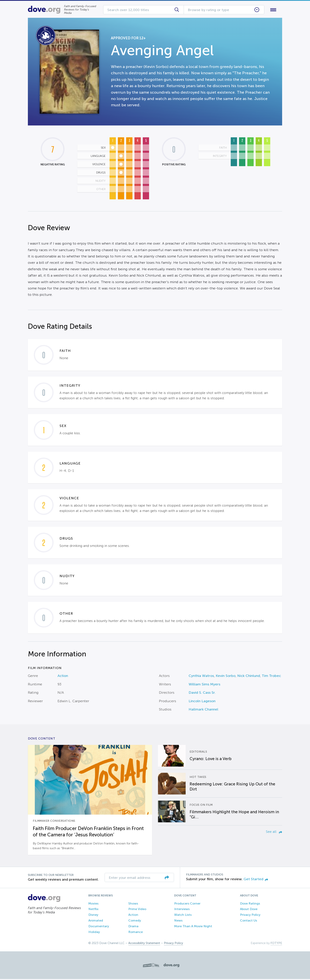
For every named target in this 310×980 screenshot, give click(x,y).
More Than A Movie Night (193, 927)
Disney (93, 916)
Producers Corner (187, 904)
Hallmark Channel (203, 710)
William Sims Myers (204, 685)
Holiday (94, 933)
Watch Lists (183, 916)
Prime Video (137, 910)
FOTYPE (276, 944)
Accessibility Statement (144, 944)
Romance (136, 933)
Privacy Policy (250, 916)
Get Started (256, 880)
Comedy (135, 921)
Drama (133, 927)
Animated (96, 921)
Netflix (93, 910)
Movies (93, 904)
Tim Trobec (271, 677)
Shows (133, 904)
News (178, 921)
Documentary (99, 927)
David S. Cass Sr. (202, 694)
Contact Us (249, 921)
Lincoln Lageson (202, 702)
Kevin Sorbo (226, 677)
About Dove (249, 910)
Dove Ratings (250, 904)
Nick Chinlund (249, 677)
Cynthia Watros (201, 677)
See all (274, 833)
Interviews (182, 910)
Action (63, 677)
